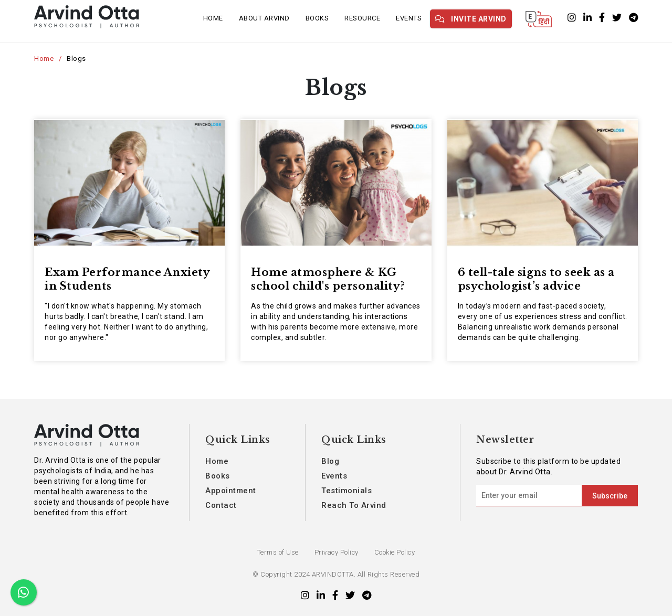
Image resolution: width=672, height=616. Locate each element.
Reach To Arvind (354, 505)
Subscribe (610, 496)
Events (409, 18)
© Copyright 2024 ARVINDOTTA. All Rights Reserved (336, 574)
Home (213, 18)
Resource (362, 18)
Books (317, 18)
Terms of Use (278, 552)
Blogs (76, 59)
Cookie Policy (395, 552)
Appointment (231, 491)
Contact (221, 505)
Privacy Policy (337, 552)
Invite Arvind (471, 19)
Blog (330, 461)
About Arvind (264, 18)
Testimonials (346, 491)
